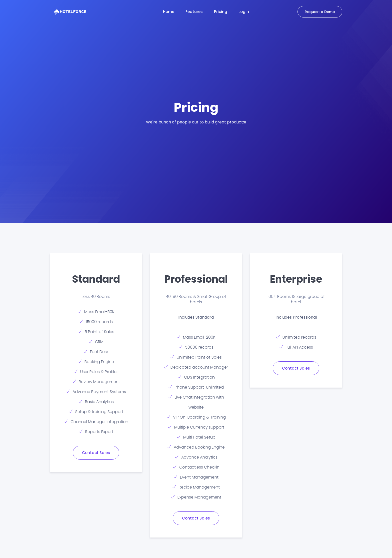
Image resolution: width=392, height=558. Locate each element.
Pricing (221, 12)
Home (169, 12)
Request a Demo (320, 12)
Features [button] (194, 12)
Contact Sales (96, 453)
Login (244, 12)
